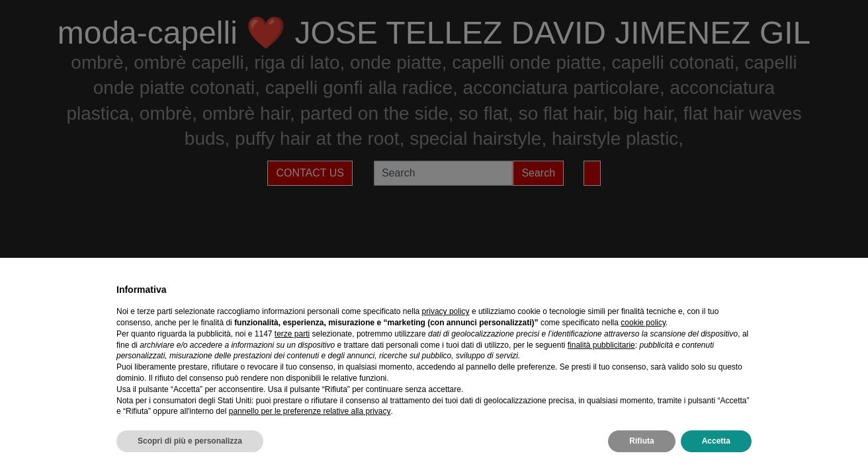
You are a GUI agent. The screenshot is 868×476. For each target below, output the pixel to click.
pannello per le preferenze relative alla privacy (310, 411)
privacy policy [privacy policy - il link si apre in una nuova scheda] (446, 311)
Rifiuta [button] (641, 441)
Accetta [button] (716, 441)
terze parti (292, 334)
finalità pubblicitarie (601, 345)
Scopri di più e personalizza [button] (190, 441)
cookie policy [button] (643, 323)
